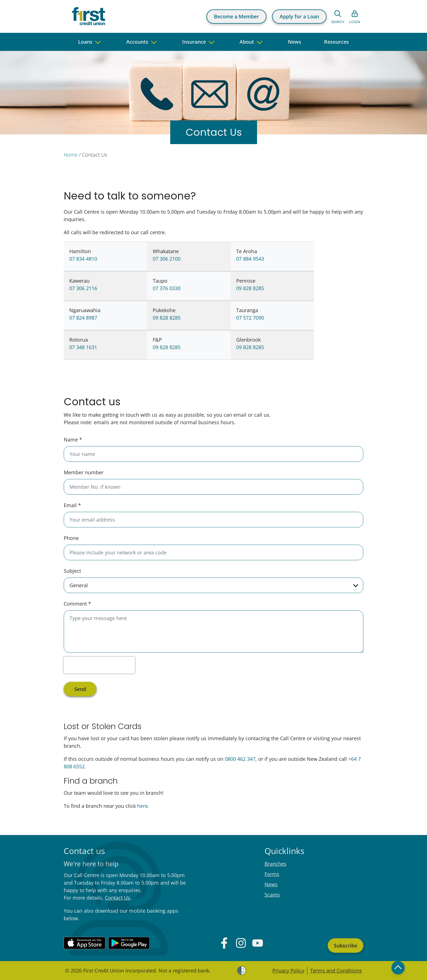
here (142, 806)
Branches (276, 864)
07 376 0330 (167, 288)
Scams (272, 895)
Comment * (77, 604)
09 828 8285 (250, 288)
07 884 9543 (250, 259)
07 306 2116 (83, 288)
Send (80, 689)
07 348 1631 (83, 347)
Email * (72, 505)
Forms (272, 874)
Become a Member (236, 16)
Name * (73, 440)
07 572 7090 (250, 318)
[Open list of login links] (355, 16)
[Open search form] (338, 16)
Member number (84, 472)
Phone (71, 538)
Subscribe (345, 946)
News (271, 884)
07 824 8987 (83, 318)
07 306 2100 (167, 259)
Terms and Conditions (336, 971)
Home (71, 155)
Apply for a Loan (299, 16)
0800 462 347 (240, 759)
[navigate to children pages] (98, 42)
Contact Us (118, 898)
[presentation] (99, 665)
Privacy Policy (288, 971)
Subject (72, 571)
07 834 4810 (83, 259)
